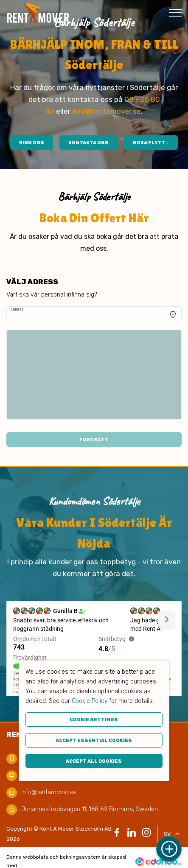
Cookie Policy (90, 701)
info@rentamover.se (107, 111)
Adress (17, 309)
